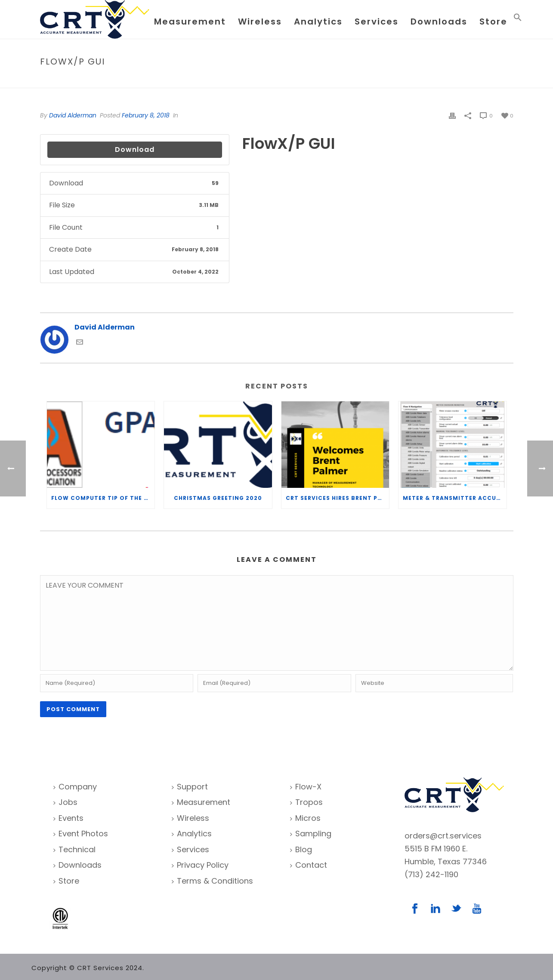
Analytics (318, 22)
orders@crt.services (443, 836)
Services (377, 22)
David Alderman (73, 115)
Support (190, 787)
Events (68, 818)
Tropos (306, 802)
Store (493, 22)
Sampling (311, 834)
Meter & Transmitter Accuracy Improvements (455, 498)
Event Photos (81, 834)
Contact (309, 865)
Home (444, 80)
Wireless (260, 22)
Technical (74, 849)
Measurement (190, 22)
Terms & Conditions (212, 881)
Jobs (65, 802)
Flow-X (306, 787)
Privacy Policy (200, 865)
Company (75, 787)
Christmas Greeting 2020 (218, 498)
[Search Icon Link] (518, 19)
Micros (305, 818)
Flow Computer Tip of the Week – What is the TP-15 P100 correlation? (103, 498)
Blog (301, 849)
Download (135, 149)
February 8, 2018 (146, 115)
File (462, 80)
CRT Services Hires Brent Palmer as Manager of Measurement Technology (338, 498)
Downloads (439, 22)
